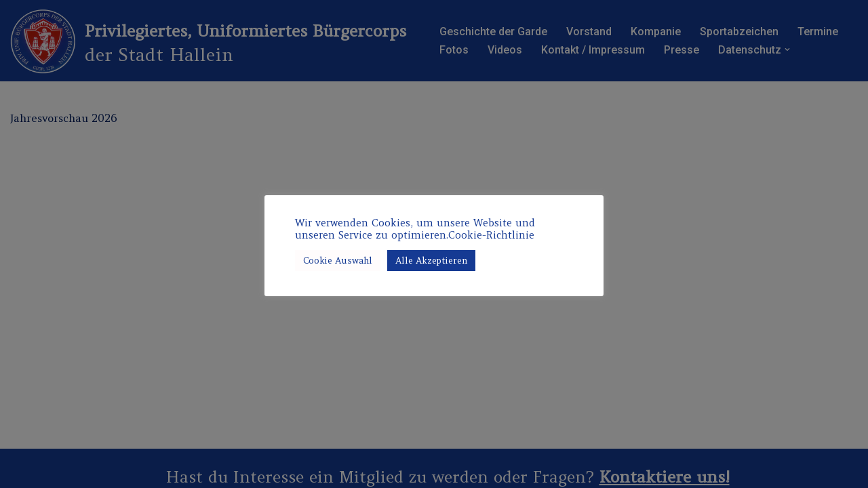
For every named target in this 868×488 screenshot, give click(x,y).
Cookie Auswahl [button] (338, 261)
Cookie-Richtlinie (491, 235)
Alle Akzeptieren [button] (431, 261)
